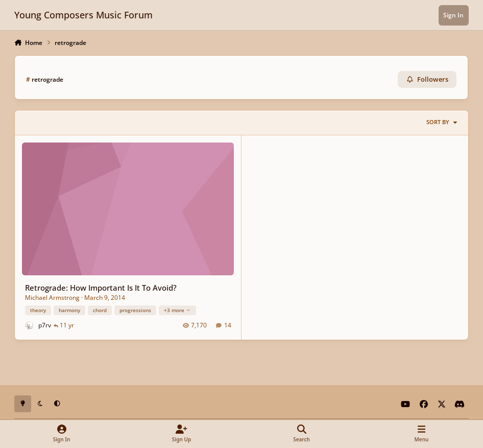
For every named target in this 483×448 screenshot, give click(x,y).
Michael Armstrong (52, 297)
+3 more (177, 310)
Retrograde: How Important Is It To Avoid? (101, 288)
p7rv (45, 325)
